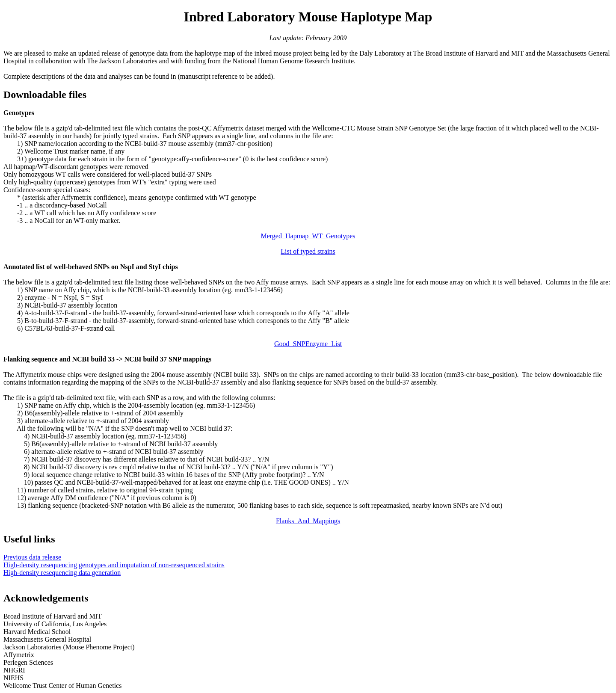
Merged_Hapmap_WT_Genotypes (308, 236)
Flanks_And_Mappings (308, 521)
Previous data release (32, 557)
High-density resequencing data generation (62, 573)
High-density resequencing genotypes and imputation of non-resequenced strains (114, 565)
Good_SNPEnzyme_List (308, 344)
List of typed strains (308, 251)
